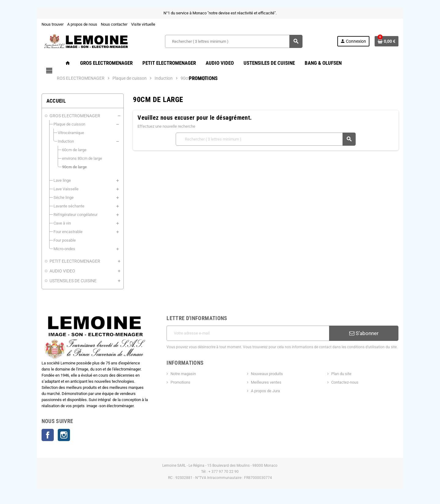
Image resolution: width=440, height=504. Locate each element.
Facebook (47, 435)
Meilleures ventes (266, 382)
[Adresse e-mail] (248, 333)
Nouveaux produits (267, 374)
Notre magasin (183, 374)
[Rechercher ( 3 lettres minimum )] (234, 41)
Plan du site (342, 374)
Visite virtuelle (143, 24)
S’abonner (364, 333)
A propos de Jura (265, 391)
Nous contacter (114, 24)
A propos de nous (82, 24)
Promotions (180, 382)
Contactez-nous (345, 382)
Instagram (64, 435)
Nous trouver (52, 24)
